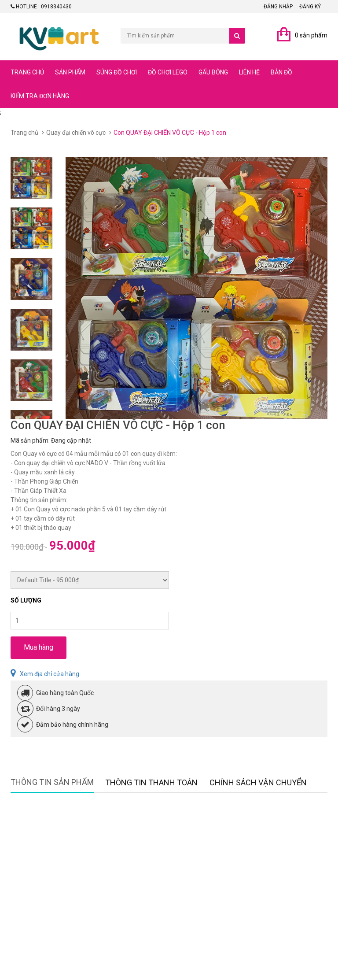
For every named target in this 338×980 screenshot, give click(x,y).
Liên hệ (249, 72)
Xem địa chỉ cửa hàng (45, 674)
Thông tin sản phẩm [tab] (52, 782)
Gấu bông (213, 72)
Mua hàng (39, 647)
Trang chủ (27, 72)
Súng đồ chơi (117, 72)
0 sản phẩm (311, 35)
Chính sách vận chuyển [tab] (258, 782)
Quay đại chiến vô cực (76, 133)
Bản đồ (281, 72)
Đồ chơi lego (168, 72)
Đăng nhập (278, 7)
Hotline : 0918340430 (41, 7)
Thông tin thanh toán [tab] (151, 782)
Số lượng (26, 600)
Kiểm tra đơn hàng (40, 96)
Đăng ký (310, 7)
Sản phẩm (70, 72)
